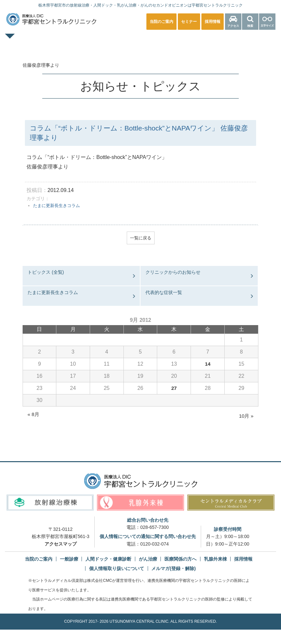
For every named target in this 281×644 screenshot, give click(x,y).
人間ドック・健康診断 (115, 41)
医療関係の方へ (254, 41)
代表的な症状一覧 (164, 293)
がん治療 (148, 560)
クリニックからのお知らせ (173, 273)
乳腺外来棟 (215, 560)
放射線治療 (207, 41)
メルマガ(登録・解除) (173, 569)
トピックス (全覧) (46, 273)
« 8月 (34, 415)
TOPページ (23, 41)
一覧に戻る (140, 238)
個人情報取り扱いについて (117, 569)
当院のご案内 (39, 560)
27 (174, 389)
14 (208, 365)
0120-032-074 (154, 545)
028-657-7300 (154, 528)
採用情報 (243, 560)
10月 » (246, 417)
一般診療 (63, 41)
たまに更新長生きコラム (58, 205)
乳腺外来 (166, 41)
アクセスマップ (61, 545)
